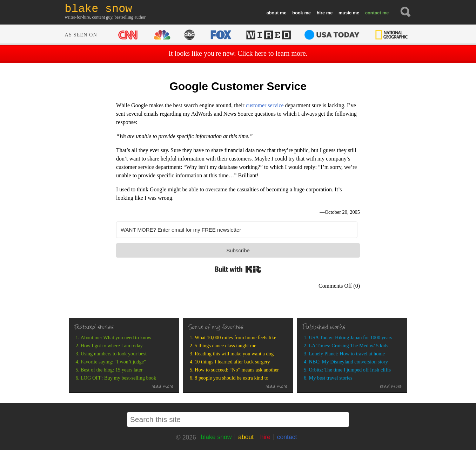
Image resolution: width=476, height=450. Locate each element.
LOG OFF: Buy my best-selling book (118, 378)
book (298, 13)
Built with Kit (238, 269)
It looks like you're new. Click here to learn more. (238, 53)
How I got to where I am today (112, 346)
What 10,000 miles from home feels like (235, 337)
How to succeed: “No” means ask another (237, 370)
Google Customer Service (238, 86)
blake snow (216, 437)
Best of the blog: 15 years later (112, 370)
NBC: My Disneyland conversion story (348, 362)
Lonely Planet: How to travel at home (347, 354)
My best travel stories (330, 378)
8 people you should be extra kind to (232, 378)
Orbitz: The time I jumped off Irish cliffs (350, 370)
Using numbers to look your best (114, 354)
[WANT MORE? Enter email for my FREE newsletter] (237, 230)
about (273, 13)
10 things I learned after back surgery (232, 362)
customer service (265, 105)
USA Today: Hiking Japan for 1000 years (350, 337)
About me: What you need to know (116, 337)
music (345, 13)
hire (321, 13)
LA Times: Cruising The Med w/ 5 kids (348, 346)
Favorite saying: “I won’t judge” (113, 362)
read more (163, 387)
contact (373, 13)
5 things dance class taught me (225, 346)
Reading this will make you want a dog (234, 354)
